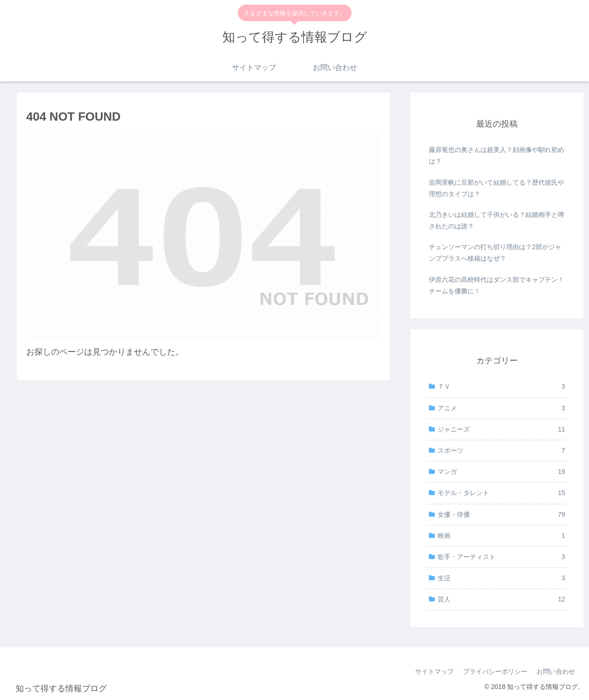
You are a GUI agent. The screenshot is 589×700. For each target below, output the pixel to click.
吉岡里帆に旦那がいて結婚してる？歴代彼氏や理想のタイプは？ (497, 188)
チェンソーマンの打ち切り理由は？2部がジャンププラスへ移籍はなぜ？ (495, 253)
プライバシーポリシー (495, 671)
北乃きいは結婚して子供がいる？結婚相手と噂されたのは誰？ (497, 220)
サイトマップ (434, 671)
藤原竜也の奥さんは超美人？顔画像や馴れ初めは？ (497, 155)
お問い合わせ (556, 671)
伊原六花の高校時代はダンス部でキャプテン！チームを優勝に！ (497, 285)
